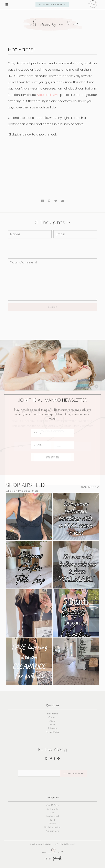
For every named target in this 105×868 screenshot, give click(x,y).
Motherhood (53, 816)
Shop (53, 725)
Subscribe (52, 728)
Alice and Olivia (48, 95)
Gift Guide (52, 809)
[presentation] (36, 248)
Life (52, 813)
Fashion (52, 824)
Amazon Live (52, 831)
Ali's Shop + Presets (52, 5)
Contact (52, 717)
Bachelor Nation (52, 827)
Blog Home (53, 714)
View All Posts (52, 805)
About (53, 721)
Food (52, 820)
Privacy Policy (52, 732)
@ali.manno (90, 487)
